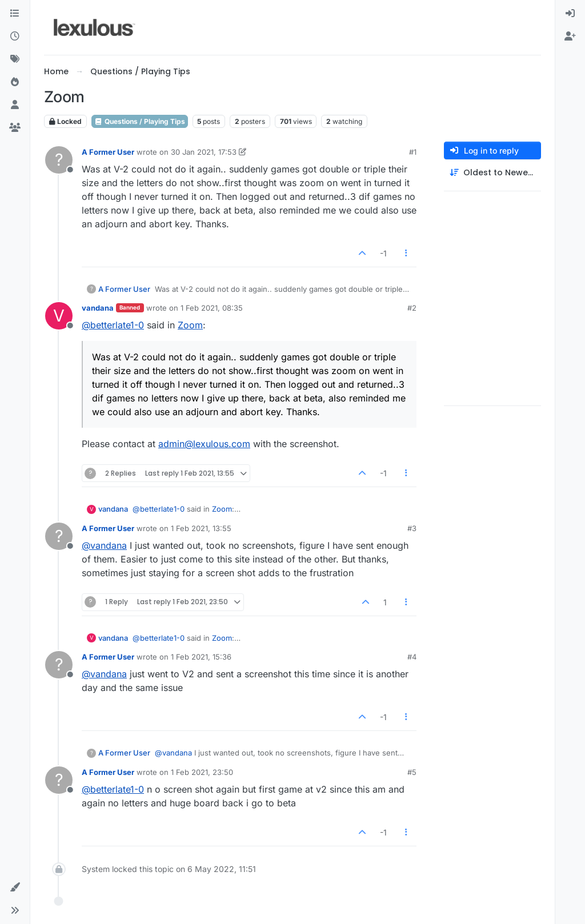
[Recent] (15, 37)
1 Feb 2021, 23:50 (202, 772)
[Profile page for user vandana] (59, 316)
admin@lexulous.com (204, 444)
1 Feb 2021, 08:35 (212, 308)
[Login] (570, 14)
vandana (98, 308)
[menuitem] (570, 14)
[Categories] (15, 14)
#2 (412, 308)
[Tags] (15, 59)
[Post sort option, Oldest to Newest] (492, 173)
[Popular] (15, 82)
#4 (412, 657)
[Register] (570, 37)
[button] (15, 887)
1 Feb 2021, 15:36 (201, 657)
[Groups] (15, 128)
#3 (412, 528)
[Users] (15, 105)
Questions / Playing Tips (140, 121)
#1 (413, 152)
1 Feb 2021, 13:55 (201, 528)
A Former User (108, 152)
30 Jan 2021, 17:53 (204, 152)
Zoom (190, 325)
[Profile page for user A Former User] (59, 160)
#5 (412, 772)
